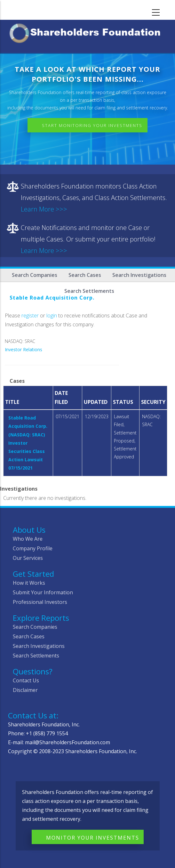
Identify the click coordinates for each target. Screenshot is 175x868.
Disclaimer (25, 690)
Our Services (28, 558)
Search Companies (35, 275)
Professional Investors (40, 602)
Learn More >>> (44, 209)
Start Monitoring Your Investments (92, 125)
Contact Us (26, 680)
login (52, 315)
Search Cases (85, 275)
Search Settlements (36, 656)
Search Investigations (139, 275)
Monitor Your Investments (93, 838)
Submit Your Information (43, 592)
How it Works (29, 583)
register (30, 315)
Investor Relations (24, 349)
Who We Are (28, 539)
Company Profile (33, 548)
